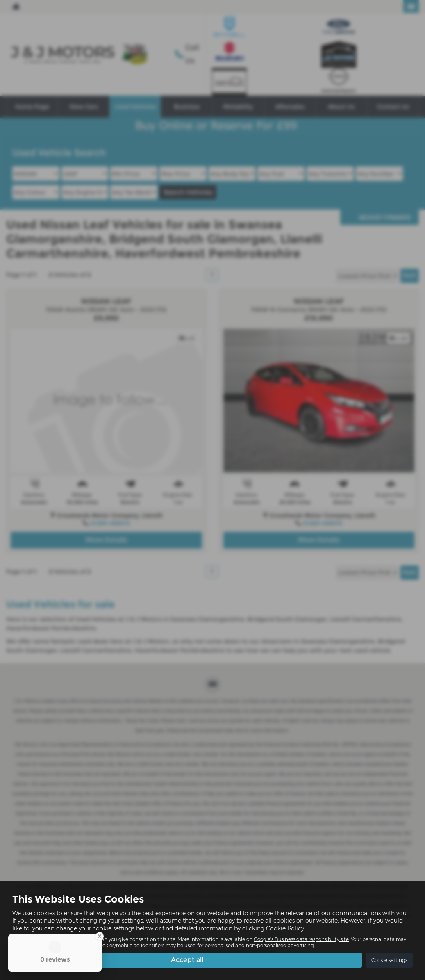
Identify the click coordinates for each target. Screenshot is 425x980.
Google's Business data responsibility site (301, 939)
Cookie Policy (285, 928)
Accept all (187, 960)
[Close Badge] (100, 936)
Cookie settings (389, 960)
